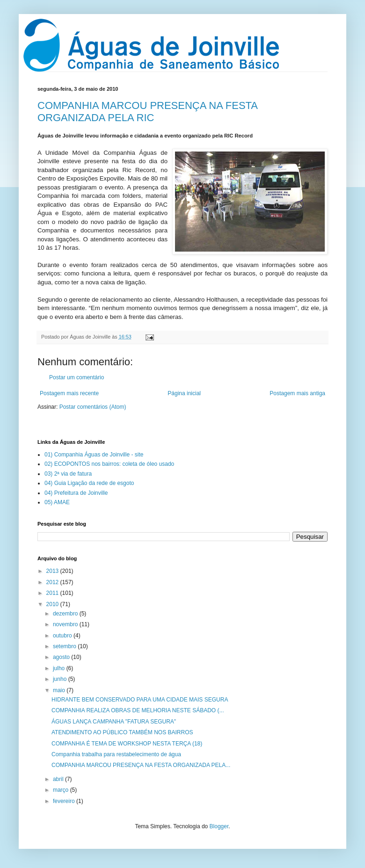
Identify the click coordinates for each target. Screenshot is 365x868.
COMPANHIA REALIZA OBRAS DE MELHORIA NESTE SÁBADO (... (138, 710)
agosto (62, 657)
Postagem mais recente (69, 393)
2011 (53, 593)
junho (61, 679)
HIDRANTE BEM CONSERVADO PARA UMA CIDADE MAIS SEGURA (140, 700)
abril (59, 779)
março (62, 790)
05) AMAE (57, 502)
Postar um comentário (77, 377)
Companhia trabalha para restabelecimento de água (116, 754)
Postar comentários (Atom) (93, 407)
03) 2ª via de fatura (68, 474)
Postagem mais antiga (297, 393)
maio (60, 690)
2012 (53, 582)
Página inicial (184, 393)
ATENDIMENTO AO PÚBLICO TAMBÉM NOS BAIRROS (122, 732)
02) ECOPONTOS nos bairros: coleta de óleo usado (109, 464)
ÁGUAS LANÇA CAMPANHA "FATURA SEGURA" (114, 722)
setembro (65, 646)
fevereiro (65, 801)
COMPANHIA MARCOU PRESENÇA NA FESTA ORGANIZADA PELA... (141, 765)
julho (60, 668)
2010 (53, 604)
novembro (66, 624)
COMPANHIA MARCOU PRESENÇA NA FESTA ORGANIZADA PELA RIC (147, 112)
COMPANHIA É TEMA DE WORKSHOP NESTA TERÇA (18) (127, 744)
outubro (63, 636)
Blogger (219, 826)
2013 (53, 571)
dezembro (66, 614)
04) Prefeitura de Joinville (76, 493)
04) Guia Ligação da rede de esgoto (89, 483)
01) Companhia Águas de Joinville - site (94, 455)
